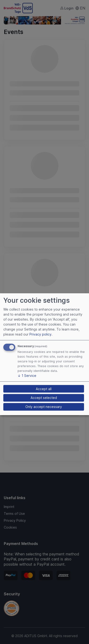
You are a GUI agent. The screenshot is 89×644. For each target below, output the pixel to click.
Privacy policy (40, 334)
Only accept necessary (44, 407)
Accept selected (44, 398)
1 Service (27, 376)
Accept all (44, 389)
